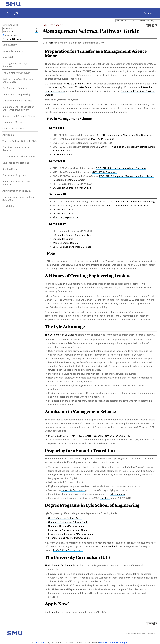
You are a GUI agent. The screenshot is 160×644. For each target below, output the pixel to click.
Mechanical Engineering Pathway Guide (69, 538)
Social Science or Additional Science (72, 247)
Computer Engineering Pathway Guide (68, 522)
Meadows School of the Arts (17, 101)
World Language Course (65, 217)
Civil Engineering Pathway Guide (65, 518)
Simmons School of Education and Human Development (18, 108)
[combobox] (138, 21)
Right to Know (10, 169)
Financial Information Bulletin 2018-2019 (18, 198)
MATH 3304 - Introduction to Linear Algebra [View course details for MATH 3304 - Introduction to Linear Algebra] (125, 205)
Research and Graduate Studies (19, 116)
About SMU (8, 57)
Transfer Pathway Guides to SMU (20, 141)
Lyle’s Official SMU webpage (68, 550)
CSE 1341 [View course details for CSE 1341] (114, 436)
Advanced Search (12, 39)
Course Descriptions (13, 128)
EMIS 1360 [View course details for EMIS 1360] (103, 436)
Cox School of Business (15, 88)
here (51, 43)
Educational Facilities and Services (16, 183)
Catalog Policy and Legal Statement (15, 65)
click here (105, 498)
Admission (8, 135)
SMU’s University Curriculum (81, 84)
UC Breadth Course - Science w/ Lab (72, 188)
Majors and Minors (12, 122)
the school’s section (105, 546)
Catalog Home (10, 45)
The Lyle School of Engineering (61, 335)
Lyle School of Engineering (16, 94)
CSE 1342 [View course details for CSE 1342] (125, 436)
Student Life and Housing (16, 163)
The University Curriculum (16, 73)
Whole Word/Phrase (11, 35)
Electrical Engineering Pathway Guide (68, 530)
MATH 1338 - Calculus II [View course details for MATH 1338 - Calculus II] (104, 172)
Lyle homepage (118, 494)
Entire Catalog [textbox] (8, 29)
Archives (148, 13)
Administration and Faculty (17, 191)
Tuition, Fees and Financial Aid (19, 156)
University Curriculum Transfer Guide (71, 87)
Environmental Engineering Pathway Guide (70, 534)
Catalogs (11, 13)
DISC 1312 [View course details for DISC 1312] (53, 436)
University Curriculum (73, 490)
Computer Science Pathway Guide (66, 526)
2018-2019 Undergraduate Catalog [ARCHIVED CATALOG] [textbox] (135, 21)
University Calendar (13, 51)
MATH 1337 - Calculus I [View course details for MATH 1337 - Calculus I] (103, 139)
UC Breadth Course (63, 155)
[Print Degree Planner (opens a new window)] (147, 26)
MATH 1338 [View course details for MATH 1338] (90, 436)
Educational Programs (14, 175)
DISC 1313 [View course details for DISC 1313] (65, 436)
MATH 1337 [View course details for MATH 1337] (77, 436)
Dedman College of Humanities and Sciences (19, 80)
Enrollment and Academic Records (16, 149)
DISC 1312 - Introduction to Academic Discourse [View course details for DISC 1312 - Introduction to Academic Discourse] (121, 168)
